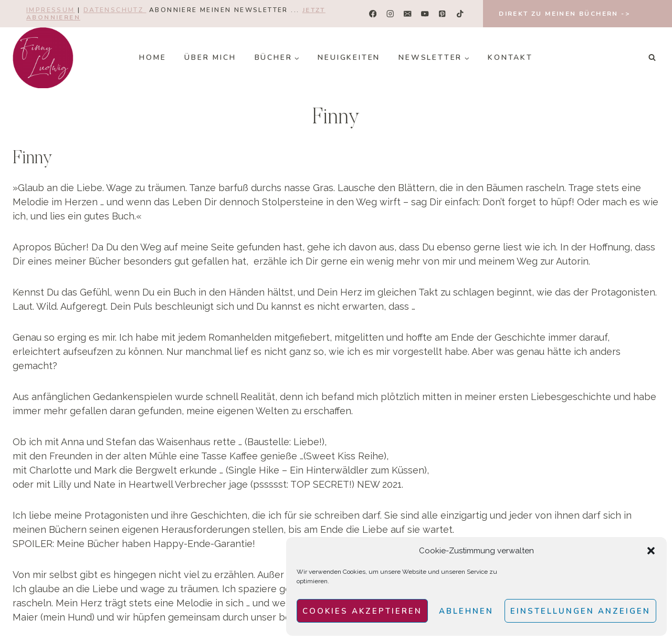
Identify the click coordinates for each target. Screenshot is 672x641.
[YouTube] (425, 14)
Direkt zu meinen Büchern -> (564, 14)
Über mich (210, 57)
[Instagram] (390, 14)
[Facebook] (373, 14)
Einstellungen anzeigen (580, 611)
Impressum (51, 10)
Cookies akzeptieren (362, 611)
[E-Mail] (408, 14)
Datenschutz (115, 10)
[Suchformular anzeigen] (652, 58)
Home (153, 57)
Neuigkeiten (349, 57)
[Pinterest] (442, 14)
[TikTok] (460, 14)
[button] (651, 551)
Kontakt (510, 57)
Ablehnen (466, 611)
